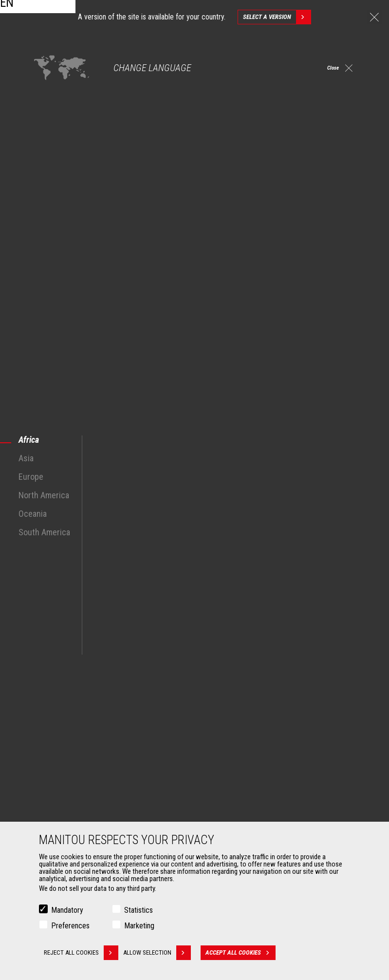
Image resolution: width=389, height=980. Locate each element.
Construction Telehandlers (244, 683)
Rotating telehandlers (237, 707)
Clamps (47, 801)
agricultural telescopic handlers (101, 467)
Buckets (47, 790)
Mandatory (67, 910)
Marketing (139, 926)
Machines (216, 667)
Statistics (139, 910)
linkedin (334, 620)
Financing (221, 790)
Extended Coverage (234, 801)
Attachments (52, 773)
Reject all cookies (81, 953)
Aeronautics (54, 730)
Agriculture (52, 683)
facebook (290, 620)
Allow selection (164, 953)
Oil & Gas (49, 718)
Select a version (277, 17)
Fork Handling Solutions (69, 813)
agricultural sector (244, 514)
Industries (50, 707)
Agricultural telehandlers (241, 695)
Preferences (70, 926)
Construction (55, 695)
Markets (44, 667)
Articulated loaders (234, 718)
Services (215, 773)
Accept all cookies (248, 953)
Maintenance (226, 813)
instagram (312, 620)
